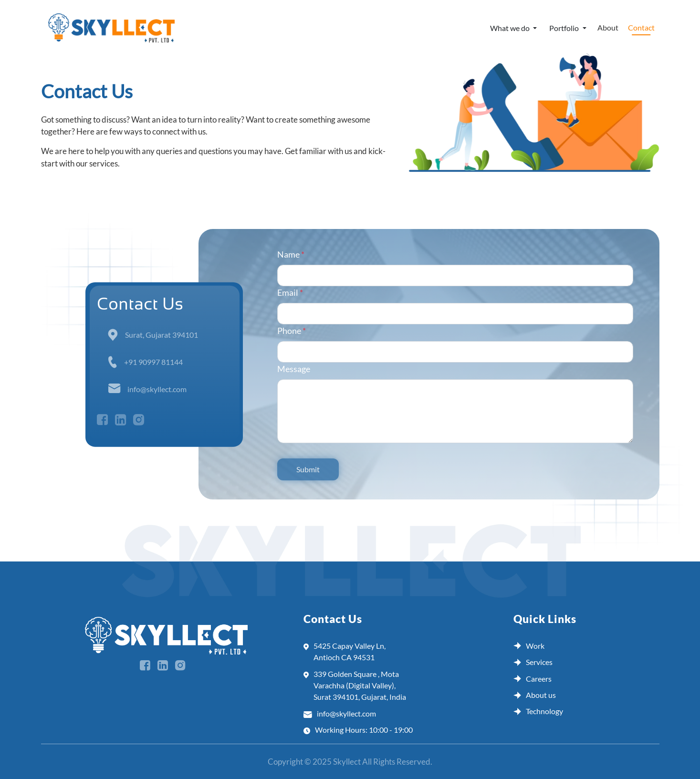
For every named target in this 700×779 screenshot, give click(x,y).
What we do (511, 28)
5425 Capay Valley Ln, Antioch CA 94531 (345, 652)
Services (533, 662)
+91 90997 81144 (153, 361)
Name (291, 254)
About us (535, 695)
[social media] (149, 666)
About (608, 27)
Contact (641, 27)
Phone (292, 331)
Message (294, 369)
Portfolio (565, 28)
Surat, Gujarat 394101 (162, 334)
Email (290, 292)
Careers (533, 679)
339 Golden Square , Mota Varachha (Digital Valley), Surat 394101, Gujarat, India (355, 686)
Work (529, 646)
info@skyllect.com (157, 389)
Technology (538, 711)
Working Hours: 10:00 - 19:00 (358, 730)
